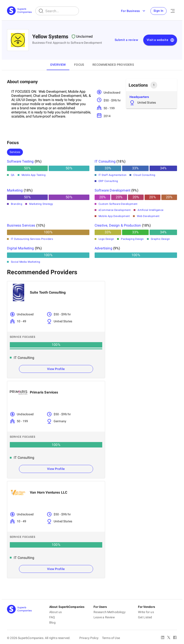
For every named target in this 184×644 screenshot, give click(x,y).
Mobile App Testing (34, 175)
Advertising (103, 248)
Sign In (158, 11)
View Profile (56, 369)
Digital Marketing (20, 248)
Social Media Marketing (26, 262)
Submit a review (126, 40)
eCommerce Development (115, 210)
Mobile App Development (114, 216)
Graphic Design (160, 239)
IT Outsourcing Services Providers (32, 239)
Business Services (21, 225)
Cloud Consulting (144, 175)
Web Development (148, 216)
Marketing (15, 190)
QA (13, 175)
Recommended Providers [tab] (113, 65)
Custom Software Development (118, 204)
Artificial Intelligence (150, 210)
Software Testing (20, 161)
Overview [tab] (58, 65)
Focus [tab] (79, 65)
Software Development (112, 190)
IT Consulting (105, 161)
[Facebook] (175, 638)
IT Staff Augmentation (112, 175)
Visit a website (161, 40)
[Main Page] (19, 11)
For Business (133, 11)
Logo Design (106, 239)
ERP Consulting (108, 181)
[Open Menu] (173, 11)
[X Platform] (169, 638)
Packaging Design (132, 239)
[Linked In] (163, 638)
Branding (17, 204)
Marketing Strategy (41, 204)
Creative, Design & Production (118, 225)
